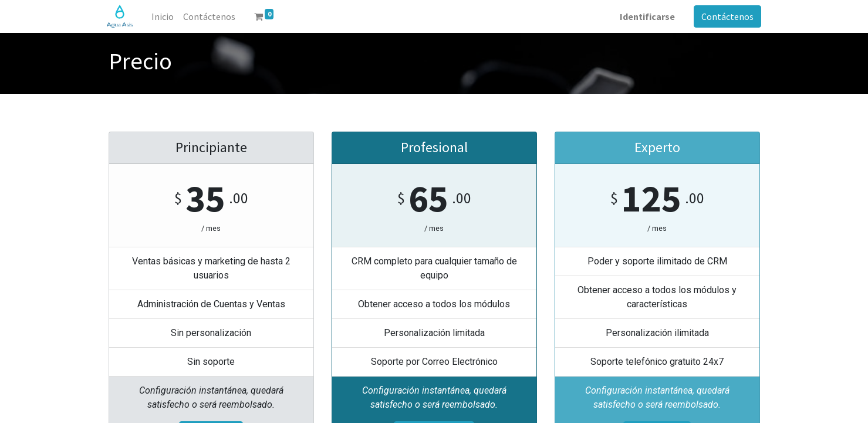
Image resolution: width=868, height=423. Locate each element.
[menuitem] (164, 16)
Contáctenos (726, 16)
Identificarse (646, 16)
